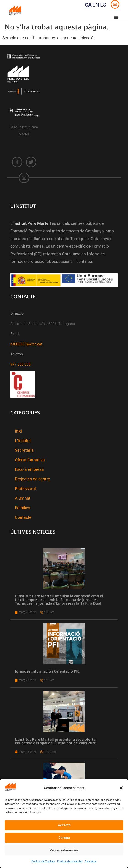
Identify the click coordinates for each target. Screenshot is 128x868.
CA (88, 5)
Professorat (25, 489)
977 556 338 (20, 364)
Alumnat (23, 498)
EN (96, 5)
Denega (64, 838)
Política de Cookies (43, 861)
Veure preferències (64, 850)
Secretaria (24, 450)
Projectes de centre (32, 479)
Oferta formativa (30, 460)
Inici (19, 431)
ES (103, 5)
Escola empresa (29, 469)
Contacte (23, 517)
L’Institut (23, 441)
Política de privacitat (70, 861)
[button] (121, 788)
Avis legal (91, 861)
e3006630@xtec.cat (26, 344)
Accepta (64, 825)
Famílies (23, 508)
